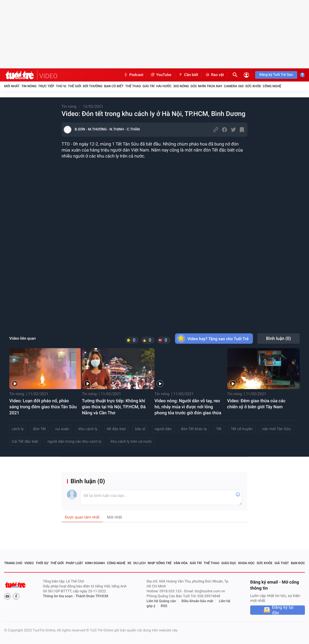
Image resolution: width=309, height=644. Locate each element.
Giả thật (282, 563)
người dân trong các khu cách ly (74, 442)
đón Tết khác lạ (194, 429)
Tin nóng (29, 86)
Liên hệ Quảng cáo (161, 601)
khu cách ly (88, 429)
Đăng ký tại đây (283, 610)
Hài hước (164, 86)
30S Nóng (181, 86)
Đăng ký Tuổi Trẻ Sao (276, 75)
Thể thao (133, 86)
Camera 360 (234, 86)
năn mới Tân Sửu (276, 429)
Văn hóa (181, 563)
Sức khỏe (253, 86)
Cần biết (188, 75)
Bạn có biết (114, 86)
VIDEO (48, 76)
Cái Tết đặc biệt (25, 442)
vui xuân (62, 429)
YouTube (161, 75)
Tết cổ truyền (242, 429)
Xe (129, 563)
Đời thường (93, 86)
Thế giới (75, 86)
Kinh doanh (95, 563)
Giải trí (148, 86)
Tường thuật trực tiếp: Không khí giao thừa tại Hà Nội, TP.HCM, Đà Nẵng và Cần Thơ (114, 407)
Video (29, 563)
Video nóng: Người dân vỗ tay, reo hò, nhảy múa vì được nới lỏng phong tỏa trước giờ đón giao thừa (188, 407)
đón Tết (39, 429)
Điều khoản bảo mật (197, 601)
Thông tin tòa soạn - (59, 596)
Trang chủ (13, 563)
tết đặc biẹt (116, 429)
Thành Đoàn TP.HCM (92, 596)
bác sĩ (140, 429)
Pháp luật (74, 563)
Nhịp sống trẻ (160, 563)
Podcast (133, 75)
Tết (219, 429)
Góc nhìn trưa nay (206, 86)
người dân (163, 429)
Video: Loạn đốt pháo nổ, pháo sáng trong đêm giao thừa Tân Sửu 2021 (43, 407)
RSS (164, 606)
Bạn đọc (298, 563)
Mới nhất (12, 86)
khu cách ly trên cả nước (131, 442)
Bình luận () (279, 338)
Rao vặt (215, 75)
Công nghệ (272, 86)
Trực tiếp (46, 86)
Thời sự (42, 563)
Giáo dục (229, 563)
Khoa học (246, 563)
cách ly (18, 429)
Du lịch (140, 563)
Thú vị (61, 86)
